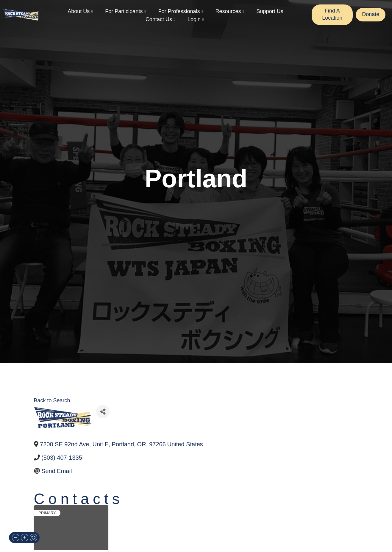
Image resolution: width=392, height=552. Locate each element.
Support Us (270, 11)
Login (196, 20)
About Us (80, 11)
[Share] (103, 412)
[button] (16, 538)
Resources (230, 11)
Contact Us (160, 20)
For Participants (125, 11)
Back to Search (52, 400)
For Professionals (180, 11)
